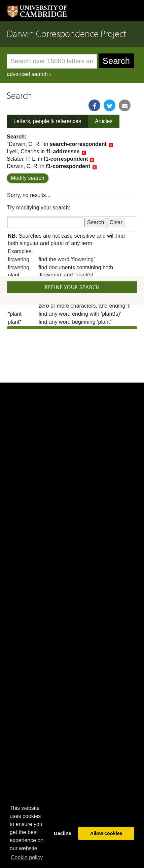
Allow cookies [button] (106, 833)
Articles (104, 121)
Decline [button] (62, 833)
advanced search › (29, 74)
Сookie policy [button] (27, 857)
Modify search (28, 178)
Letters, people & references (47, 121)
